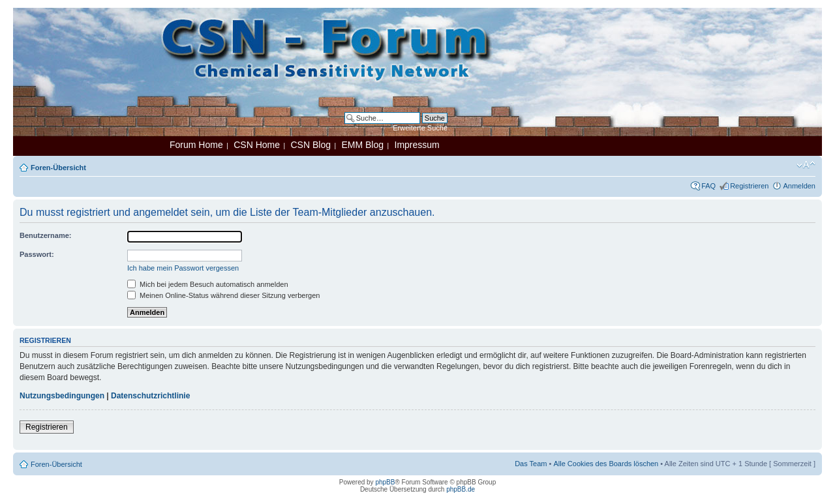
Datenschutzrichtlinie (150, 396)
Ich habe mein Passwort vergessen (183, 268)
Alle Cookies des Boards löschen (606, 464)
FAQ (708, 186)
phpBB (385, 482)
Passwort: (37, 254)
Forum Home (196, 145)
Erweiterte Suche (420, 128)
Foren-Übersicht (58, 168)
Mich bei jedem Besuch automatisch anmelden (208, 284)
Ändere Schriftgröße (806, 165)
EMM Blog (362, 145)
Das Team (531, 464)
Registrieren (749, 186)
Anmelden (799, 186)
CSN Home (257, 145)
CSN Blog (310, 145)
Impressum (417, 145)
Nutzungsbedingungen (62, 396)
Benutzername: (45, 235)
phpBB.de (461, 489)
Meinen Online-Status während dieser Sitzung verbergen (223, 295)
